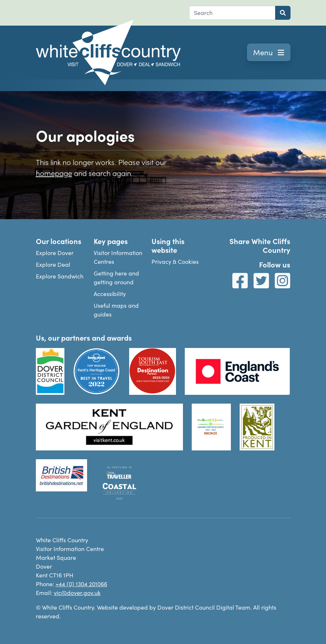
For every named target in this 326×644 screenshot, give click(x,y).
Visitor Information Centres (118, 257)
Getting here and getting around (116, 278)
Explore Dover (55, 253)
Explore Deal (53, 264)
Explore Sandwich (60, 276)
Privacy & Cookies (175, 261)
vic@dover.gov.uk (77, 593)
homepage (54, 173)
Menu (269, 52)
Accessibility (110, 294)
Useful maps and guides (116, 310)
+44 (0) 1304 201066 (81, 584)
